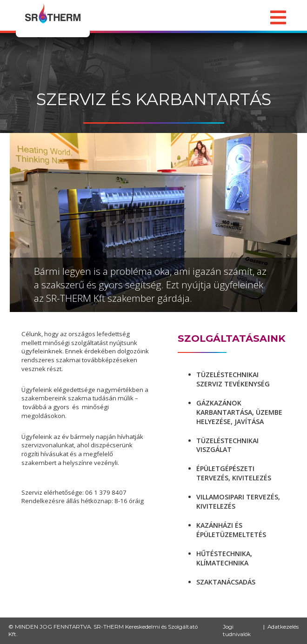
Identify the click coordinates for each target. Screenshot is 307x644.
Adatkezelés (283, 627)
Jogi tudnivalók (237, 631)
